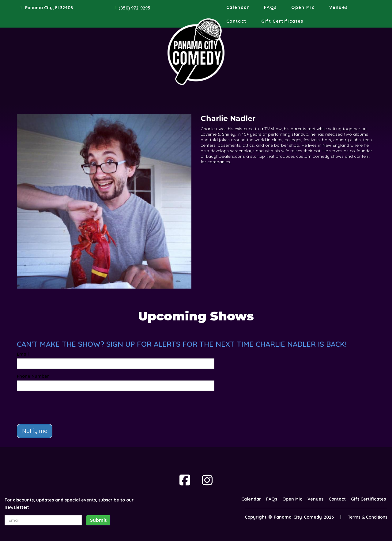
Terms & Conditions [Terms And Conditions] (368, 517)
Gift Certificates (282, 21)
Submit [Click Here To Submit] (98, 520)
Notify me (35, 431)
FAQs (270, 7)
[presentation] (63, 407)
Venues (338, 7)
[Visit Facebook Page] (185, 480)
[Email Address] (43, 520)
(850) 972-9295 (134, 8)
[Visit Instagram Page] (207, 480)
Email (23, 354)
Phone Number (33, 376)
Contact (236, 21)
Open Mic (303, 7)
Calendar (238, 7)
